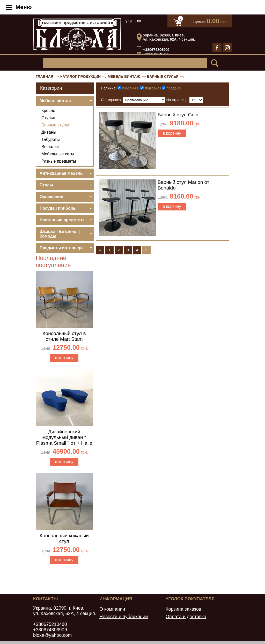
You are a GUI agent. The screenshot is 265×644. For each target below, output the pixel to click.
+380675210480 (156, 54)
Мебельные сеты (58, 154)
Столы (46, 185)
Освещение (51, 197)
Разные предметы (59, 161)
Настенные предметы (62, 220)
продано (174, 88)
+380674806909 (156, 50)
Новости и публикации (124, 617)
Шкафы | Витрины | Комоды (60, 234)
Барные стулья (163, 77)
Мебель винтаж (124, 77)
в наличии (131, 88)
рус (139, 21)
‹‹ (100, 250)
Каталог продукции (80, 77)
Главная (45, 77)
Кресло (48, 111)
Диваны (49, 132)
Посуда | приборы (58, 208)
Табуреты (51, 139)
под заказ (153, 88)
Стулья (48, 118)
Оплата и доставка (186, 617)
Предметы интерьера (62, 248)
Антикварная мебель (61, 173)
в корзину (64, 358)
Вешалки (50, 147)
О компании (112, 609)
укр (129, 21)
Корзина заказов (183, 609)
